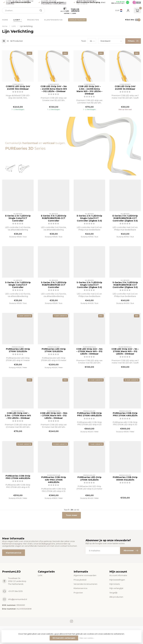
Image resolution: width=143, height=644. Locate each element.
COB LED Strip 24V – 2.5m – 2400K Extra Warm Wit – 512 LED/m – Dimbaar (89, 90)
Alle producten (116, 597)
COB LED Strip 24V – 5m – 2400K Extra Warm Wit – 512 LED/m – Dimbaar (54, 89)
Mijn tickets (115, 584)
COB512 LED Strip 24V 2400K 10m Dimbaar (18, 88)
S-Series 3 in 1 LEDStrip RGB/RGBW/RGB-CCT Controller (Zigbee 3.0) (125, 285)
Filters (133, 41)
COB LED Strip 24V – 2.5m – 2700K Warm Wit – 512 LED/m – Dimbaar (18, 416)
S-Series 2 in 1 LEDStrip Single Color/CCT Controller (18, 285)
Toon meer (71, 515)
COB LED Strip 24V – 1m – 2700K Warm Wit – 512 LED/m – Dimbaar (125, 351)
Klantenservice (54, 20)
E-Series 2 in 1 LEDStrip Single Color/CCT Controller (18, 218)
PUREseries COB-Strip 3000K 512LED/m (125, 479)
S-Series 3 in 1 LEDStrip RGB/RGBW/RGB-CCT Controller (54, 285)
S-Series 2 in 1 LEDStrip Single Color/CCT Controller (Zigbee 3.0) (89, 285)
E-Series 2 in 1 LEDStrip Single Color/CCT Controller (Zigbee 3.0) (89, 218)
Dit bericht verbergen (64, 638)
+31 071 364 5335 (15, 591)
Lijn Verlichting (26, 26)
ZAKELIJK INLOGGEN (77, 20)
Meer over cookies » (87, 638)
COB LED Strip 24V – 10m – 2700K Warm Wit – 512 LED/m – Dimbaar (54, 416)
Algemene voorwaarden (85, 575)
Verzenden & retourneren (85, 584)
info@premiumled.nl (18, 599)
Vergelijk (113, 593)
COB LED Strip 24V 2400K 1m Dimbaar (125, 88)
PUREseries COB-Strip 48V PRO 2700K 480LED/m (54, 480)
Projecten (33, 20)
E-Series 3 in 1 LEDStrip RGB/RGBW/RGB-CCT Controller (54, 218)
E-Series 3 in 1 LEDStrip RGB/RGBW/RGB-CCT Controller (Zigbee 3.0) (125, 218)
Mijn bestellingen (117, 580)
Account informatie (118, 575)
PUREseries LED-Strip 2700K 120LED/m (18, 350)
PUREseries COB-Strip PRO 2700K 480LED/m (89, 414)
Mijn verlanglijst (116, 588)
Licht (17, 20)
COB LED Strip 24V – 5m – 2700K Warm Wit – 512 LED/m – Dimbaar (89, 351)
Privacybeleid (80, 580)
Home (5, 20)
